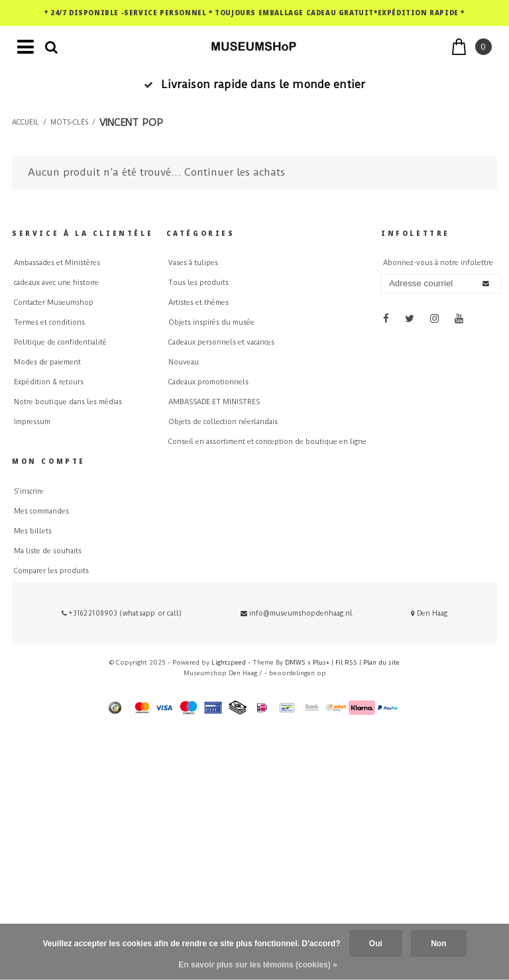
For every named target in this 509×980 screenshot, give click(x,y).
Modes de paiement (47, 362)
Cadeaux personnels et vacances (221, 342)
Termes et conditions (49, 322)
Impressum (32, 422)
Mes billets (33, 531)
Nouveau (184, 362)
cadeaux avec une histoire (56, 283)
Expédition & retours (49, 382)
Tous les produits (198, 283)
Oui (376, 944)
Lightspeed (229, 662)
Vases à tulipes (193, 263)
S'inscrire (29, 491)
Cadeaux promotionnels (208, 382)
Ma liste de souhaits (48, 551)
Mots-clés (69, 123)
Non (438, 944)
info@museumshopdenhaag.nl (297, 613)
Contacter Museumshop (54, 302)
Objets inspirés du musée (211, 322)
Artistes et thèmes (198, 302)
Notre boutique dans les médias (68, 402)
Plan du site (381, 662)
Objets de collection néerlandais (223, 422)
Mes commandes (41, 511)
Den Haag (429, 613)
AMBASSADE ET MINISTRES (214, 402)
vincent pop (131, 123)
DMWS (295, 662)
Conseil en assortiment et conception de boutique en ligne (267, 442)
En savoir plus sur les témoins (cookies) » (257, 965)
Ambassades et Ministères (57, 263)
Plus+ (321, 662)
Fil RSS (346, 662)
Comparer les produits (51, 571)
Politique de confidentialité (60, 342)
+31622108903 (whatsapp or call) (122, 613)
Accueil (26, 123)
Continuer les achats (235, 172)
